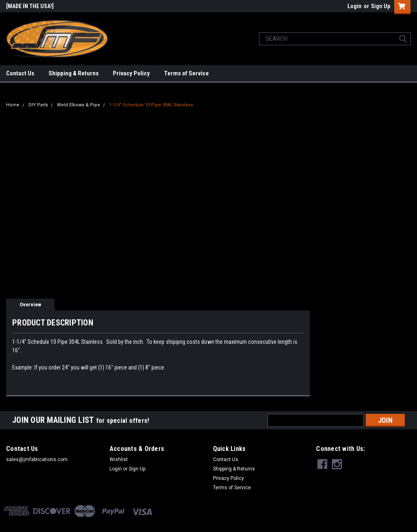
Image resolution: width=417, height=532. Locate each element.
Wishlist (119, 459)
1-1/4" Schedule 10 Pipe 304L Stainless (151, 105)
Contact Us (20, 73)
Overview (30, 304)
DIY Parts (38, 105)
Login (354, 6)
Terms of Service (187, 73)
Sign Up (381, 6)
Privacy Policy (131, 73)
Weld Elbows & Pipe (79, 105)
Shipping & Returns (74, 73)
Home (13, 105)
